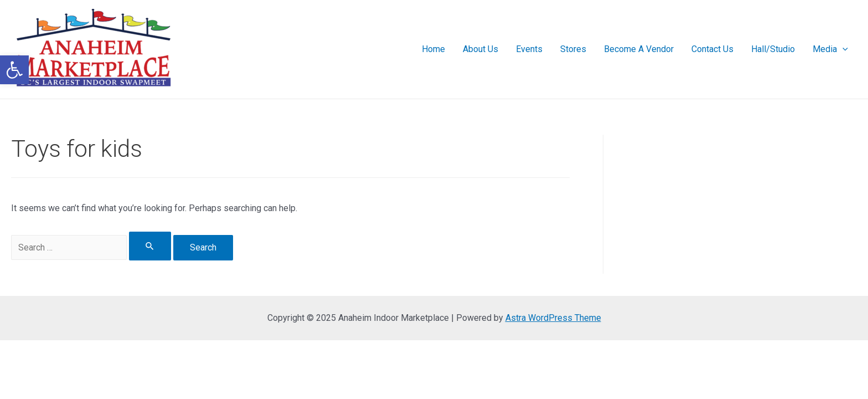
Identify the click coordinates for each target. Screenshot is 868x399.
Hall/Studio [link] (773, 49)
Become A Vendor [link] (639, 49)
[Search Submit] (150, 246)
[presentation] (843, 49)
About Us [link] (480, 49)
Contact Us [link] (712, 49)
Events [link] (529, 49)
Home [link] (433, 49)
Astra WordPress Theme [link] (553, 318)
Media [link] (830, 49)
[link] (14, 70)
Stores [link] (573, 49)
